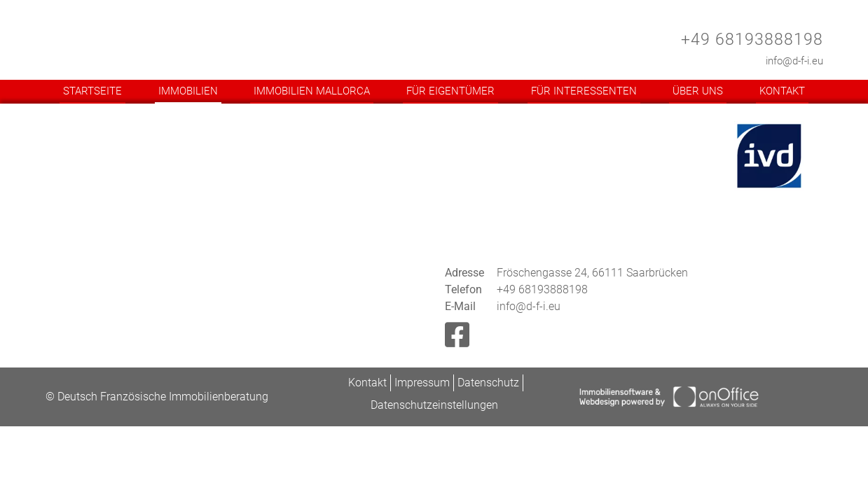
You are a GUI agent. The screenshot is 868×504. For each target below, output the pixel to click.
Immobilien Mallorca (312, 91)
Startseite (92, 91)
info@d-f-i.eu (794, 61)
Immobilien (188, 91)
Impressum (422, 383)
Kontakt (782, 91)
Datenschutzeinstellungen (434, 405)
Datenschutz (488, 383)
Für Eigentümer (450, 91)
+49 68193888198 (752, 40)
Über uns (698, 91)
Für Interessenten (584, 91)
